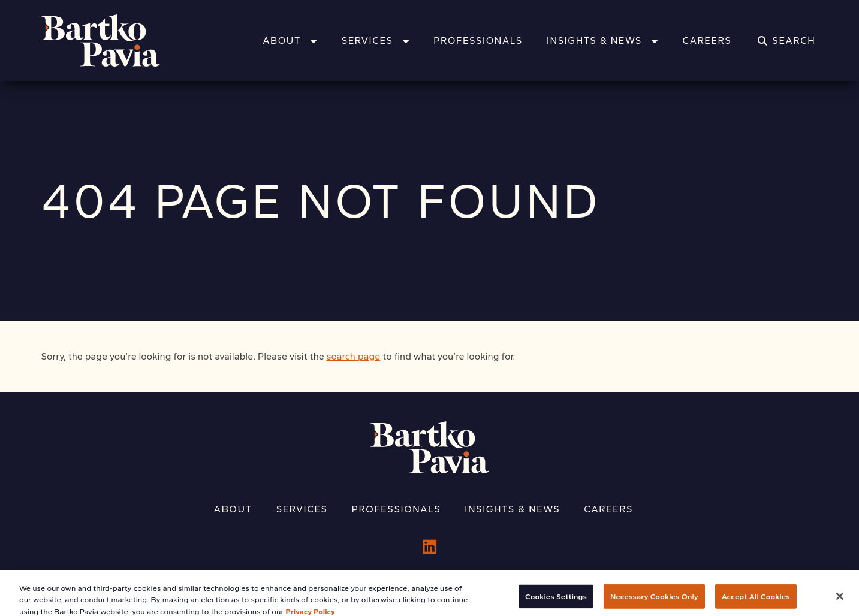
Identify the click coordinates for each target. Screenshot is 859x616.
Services (376, 40)
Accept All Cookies (756, 601)
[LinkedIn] (429, 547)
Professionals (478, 40)
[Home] (116, 40)
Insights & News (603, 40)
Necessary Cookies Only (654, 601)
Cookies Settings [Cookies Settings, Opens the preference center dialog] (556, 601)
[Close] (840, 601)
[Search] (786, 41)
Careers (707, 40)
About (290, 40)
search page (354, 356)
